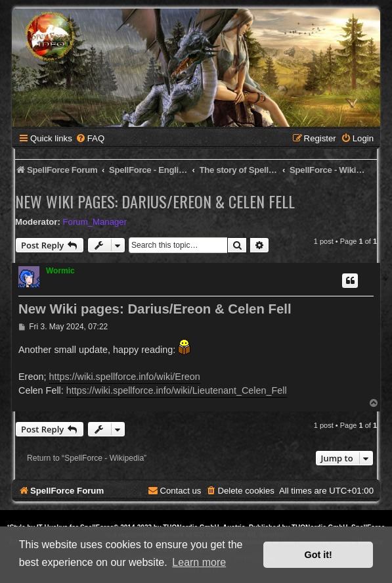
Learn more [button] (199, 562)
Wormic (60, 271)
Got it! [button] (318, 555)
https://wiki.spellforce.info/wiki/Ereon (124, 377)
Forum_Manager (95, 222)
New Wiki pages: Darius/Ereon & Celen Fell (155, 201)
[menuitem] (90, 138)
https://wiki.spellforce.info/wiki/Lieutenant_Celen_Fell (177, 390)
